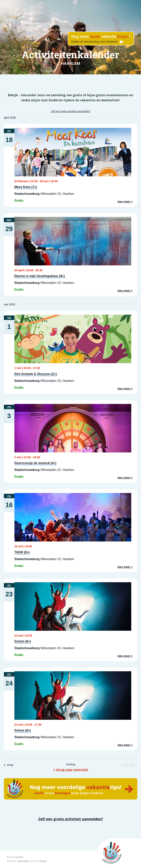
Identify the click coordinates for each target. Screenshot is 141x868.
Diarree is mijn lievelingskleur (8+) (40, 276)
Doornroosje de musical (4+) (35, 463)
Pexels (43, 861)
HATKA (19, 857)
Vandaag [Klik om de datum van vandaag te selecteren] (70, 764)
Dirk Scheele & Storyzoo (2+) (36, 374)
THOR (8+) (22, 552)
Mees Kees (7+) (26, 187)
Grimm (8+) (23, 641)
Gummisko (23, 861)
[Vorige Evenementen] (9, 765)
